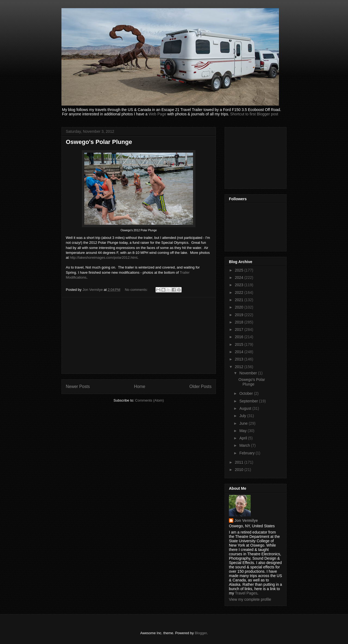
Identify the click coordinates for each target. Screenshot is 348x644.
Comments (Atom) (149, 400)
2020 (240, 307)
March (245, 445)
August (246, 408)
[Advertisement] (139, 335)
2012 (240, 367)
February (247, 453)
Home (140, 386)
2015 (240, 344)
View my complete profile (250, 599)
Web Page (157, 114)
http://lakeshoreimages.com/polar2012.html (103, 258)
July (243, 416)
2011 (240, 462)
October (247, 393)
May (243, 431)
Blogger (201, 633)
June (244, 423)
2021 (240, 300)
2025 (240, 270)
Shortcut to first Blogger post (254, 114)
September (249, 401)
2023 (240, 285)
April (244, 438)
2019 (240, 315)
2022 (240, 292)
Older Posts (201, 386)
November (248, 373)
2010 (240, 470)
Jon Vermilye (246, 520)
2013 (240, 359)
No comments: (137, 290)
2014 (240, 352)
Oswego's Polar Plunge (99, 142)
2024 (240, 278)
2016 (240, 337)
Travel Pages (246, 593)
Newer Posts (78, 386)
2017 (240, 329)
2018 (240, 322)
